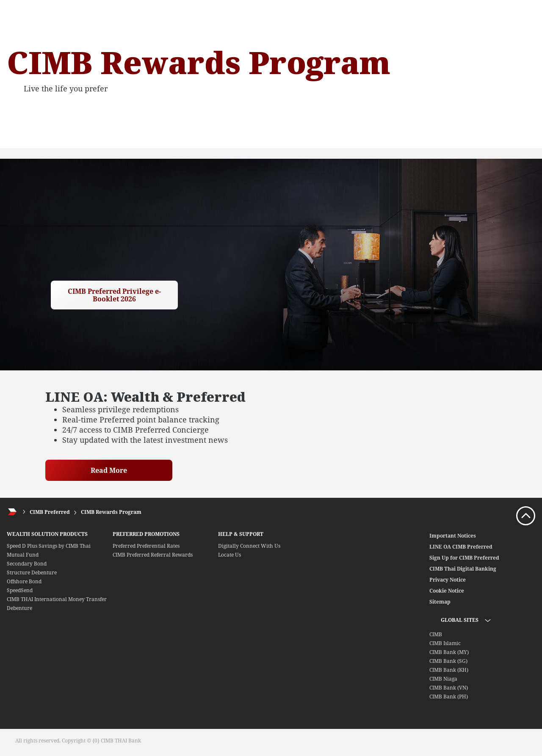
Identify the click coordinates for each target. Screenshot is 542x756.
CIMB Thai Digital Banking (463, 569)
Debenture (19, 608)
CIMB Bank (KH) (449, 670)
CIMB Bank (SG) (448, 661)
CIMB (436, 634)
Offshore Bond (24, 581)
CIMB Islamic (445, 643)
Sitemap (440, 602)
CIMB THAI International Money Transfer (57, 599)
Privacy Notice (448, 580)
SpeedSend (20, 590)
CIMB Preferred (50, 512)
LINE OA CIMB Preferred (461, 547)
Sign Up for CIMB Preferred (464, 558)
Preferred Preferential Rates (146, 546)
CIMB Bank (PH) (449, 697)
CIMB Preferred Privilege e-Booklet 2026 (114, 295)
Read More (109, 470)
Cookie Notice (447, 591)
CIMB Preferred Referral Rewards (153, 555)
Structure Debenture (32, 573)
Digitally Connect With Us (249, 546)
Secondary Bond (27, 564)
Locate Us (230, 555)
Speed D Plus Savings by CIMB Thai (49, 546)
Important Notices (453, 536)
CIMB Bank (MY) (449, 652)
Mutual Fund (23, 555)
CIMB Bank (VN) (449, 688)
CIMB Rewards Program (111, 512)
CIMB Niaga (443, 679)
